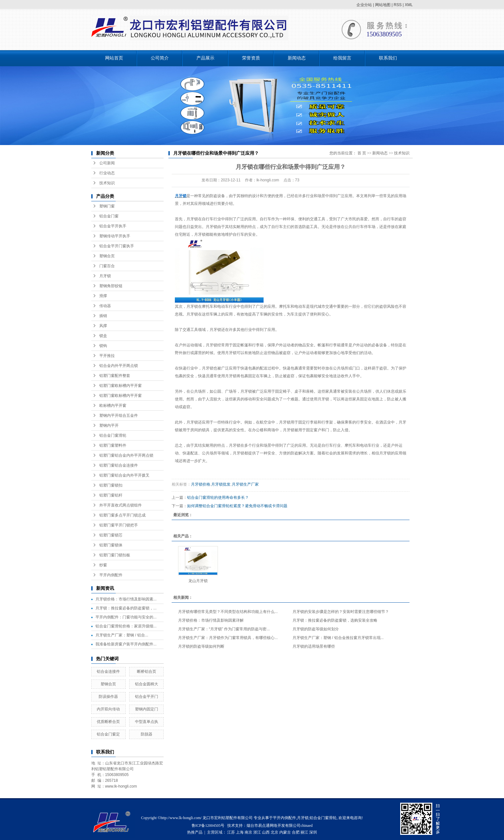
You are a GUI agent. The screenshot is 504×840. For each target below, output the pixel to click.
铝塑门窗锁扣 (111, 485)
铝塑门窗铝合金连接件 (119, 465)
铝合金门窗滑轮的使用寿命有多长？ (218, 498)
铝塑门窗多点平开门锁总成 (122, 515)
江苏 (231, 832)
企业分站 (364, 5)
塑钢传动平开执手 (115, 236)
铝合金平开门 (147, 697)
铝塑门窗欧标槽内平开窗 (121, 386)
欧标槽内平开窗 (113, 406)
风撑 (103, 326)
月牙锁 (105, 276)
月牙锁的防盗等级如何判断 (201, 646)
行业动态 (107, 173)
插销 (103, 316)
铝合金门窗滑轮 (113, 435)
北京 (274, 832)
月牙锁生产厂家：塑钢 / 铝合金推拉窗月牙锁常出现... (338, 638)
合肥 (296, 832)
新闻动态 (297, 58)
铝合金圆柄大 (147, 684)
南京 (248, 832)
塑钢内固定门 (147, 709)
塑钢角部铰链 (111, 286)
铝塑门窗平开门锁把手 (119, 525)
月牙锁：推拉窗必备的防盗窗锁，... (126, 608)
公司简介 (160, 58)
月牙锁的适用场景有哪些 (314, 646)
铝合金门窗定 (108, 734)
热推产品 (195, 832)
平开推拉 (107, 356)
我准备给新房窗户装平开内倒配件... (126, 644)
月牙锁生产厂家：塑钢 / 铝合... (122, 635)
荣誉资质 (251, 58)
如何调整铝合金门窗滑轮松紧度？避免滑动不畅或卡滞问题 (237, 506)
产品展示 (205, 58)
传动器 (105, 306)
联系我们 (388, 58)
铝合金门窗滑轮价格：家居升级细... (126, 626)
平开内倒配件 (111, 575)
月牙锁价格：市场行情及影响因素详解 (211, 620)
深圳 (313, 832)
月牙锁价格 (201, 484)
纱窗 (103, 565)
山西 (266, 832)
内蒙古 (285, 832)
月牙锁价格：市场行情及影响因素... (126, 599)
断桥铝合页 (147, 671)
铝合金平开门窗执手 (117, 246)
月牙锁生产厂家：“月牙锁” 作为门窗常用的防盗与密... (224, 629)
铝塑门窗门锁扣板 (115, 555)
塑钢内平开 (109, 425)
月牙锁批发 (221, 484)
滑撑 (103, 296)
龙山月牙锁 (198, 581)
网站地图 (383, 5)
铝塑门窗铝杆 (111, 495)
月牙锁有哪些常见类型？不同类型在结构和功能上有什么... (228, 612)
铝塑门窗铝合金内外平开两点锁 (126, 455)
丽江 (304, 832)
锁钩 (103, 346)
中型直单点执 (147, 722)
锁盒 (103, 336)
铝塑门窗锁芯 (111, 535)
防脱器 (147, 734)
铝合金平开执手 (113, 226)
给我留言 (342, 58)
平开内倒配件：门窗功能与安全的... (126, 617)
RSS (398, 5)
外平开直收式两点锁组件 (121, 505)
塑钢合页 (107, 256)
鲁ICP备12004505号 (208, 826)
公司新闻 (107, 163)
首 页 (362, 153)
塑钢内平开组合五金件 (119, 415)
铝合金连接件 (108, 671)
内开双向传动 (108, 709)
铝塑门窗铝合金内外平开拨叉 (124, 475)
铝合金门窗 (109, 216)
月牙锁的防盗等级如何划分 (316, 629)
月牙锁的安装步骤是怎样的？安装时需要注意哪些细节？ (341, 612)
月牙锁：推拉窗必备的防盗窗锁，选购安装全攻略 (335, 620)
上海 (240, 832)
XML (409, 5)
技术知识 (107, 183)
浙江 (257, 832)
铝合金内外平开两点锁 (119, 366)
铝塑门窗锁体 (111, 545)
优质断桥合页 (108, 722)
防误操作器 (108, 697)
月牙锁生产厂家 (245, 484)
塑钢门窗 (107, 206)
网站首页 (114, 58)
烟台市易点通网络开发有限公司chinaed (279, 826)
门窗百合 (107, 266)
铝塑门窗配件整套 (115, 376)
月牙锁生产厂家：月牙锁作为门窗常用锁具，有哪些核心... (228, 638)
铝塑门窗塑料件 (113, 445)
